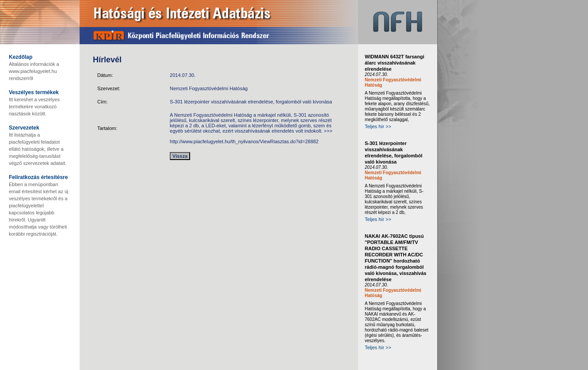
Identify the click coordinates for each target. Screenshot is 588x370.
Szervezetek (24, 128)
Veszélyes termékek (34, 92)
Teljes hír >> (378, 126)
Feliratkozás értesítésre (38, 177)
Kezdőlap (21, 57)
